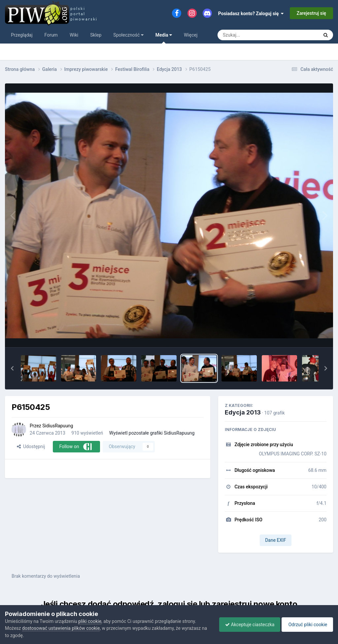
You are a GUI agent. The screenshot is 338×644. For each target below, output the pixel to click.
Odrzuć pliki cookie (306, 625)
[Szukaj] (253, 35)
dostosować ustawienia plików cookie (61, 628)
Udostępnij (31, 446)
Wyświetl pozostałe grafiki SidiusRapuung (152, 433)
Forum (51, 35)
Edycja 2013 (243, 412)
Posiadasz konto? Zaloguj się (251, 14)
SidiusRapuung (58, 426)
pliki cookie (90, 621)
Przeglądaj (22, 35)
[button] (12, 368)
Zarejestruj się (311, 13)
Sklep (96, 35)
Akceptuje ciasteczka (246, 625)
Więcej (191, 35)
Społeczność (128, 35)
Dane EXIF (276, 540)
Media (164, 38)
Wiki (74, 35)
